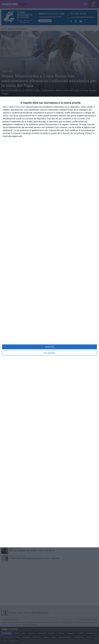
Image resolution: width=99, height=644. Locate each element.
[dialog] (49, 322)
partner (22, 107)
